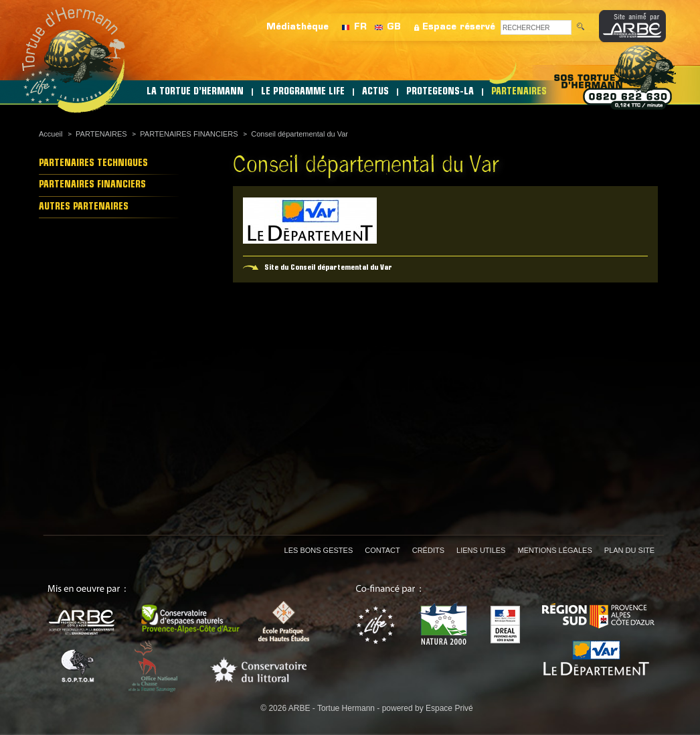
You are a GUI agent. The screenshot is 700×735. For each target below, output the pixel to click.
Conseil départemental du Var (299, 134)
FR (360, 27)
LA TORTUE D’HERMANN (195, 92)
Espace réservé (459, 27)
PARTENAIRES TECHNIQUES (93, 164)
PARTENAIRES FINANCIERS (189, 134)
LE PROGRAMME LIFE (303, 92)
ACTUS (375, 92)
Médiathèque (297, 27)
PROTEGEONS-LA (440, 92)
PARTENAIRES (519, 92)
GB (394, 27)
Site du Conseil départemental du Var (328, 268)
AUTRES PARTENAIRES (84, 207)
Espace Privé (449, 708)
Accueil (51, 134)
